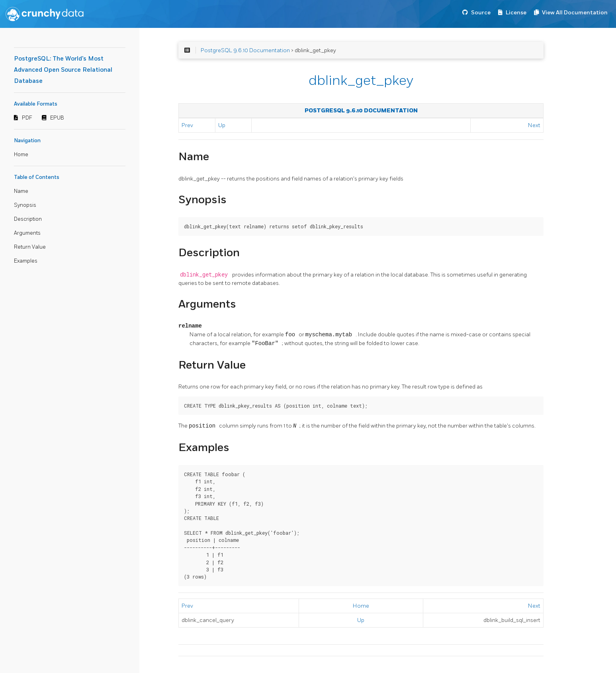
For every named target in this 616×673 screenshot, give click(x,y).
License (516, 13)
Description (28, 219)
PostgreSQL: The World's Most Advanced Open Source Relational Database (63, 70)
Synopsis (25, 205)
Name (21, 191)
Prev (187, 125)
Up (222, 125)
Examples (26, 261)
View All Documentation (575, 13)
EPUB (57, 118)
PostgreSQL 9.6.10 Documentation (245, 50)
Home (21, 155)
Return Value (30, 247)
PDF (27, 118)
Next (534, 125)
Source (481, 13)
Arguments (27, 233)
